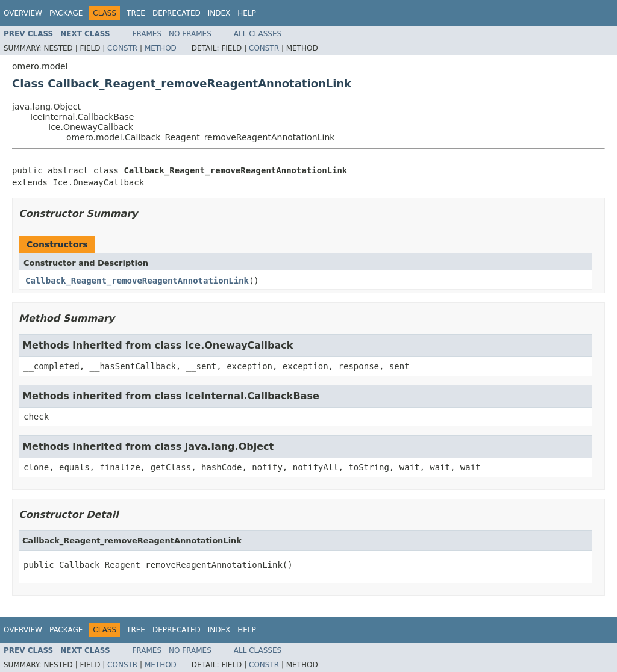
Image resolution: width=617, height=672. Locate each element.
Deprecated (177, 13)
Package (66, 13)
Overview (23, 13)
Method (161, 48)
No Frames (190, 34)
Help (247, 13)
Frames (147, 34)
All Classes (258, 34)
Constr (122, 48)
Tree (136, 13)
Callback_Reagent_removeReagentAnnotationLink (137, 281)
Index (219, 13)
